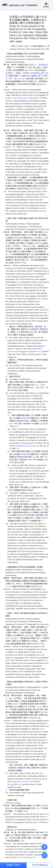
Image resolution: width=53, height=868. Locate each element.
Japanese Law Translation (20, 6)
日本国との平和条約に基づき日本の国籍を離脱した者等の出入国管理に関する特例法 (27, 76)
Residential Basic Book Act (27, 446)
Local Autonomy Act (20, 98)
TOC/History (40, 865)
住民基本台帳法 (23, 421)
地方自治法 (43, 65)
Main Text (13, 865)
